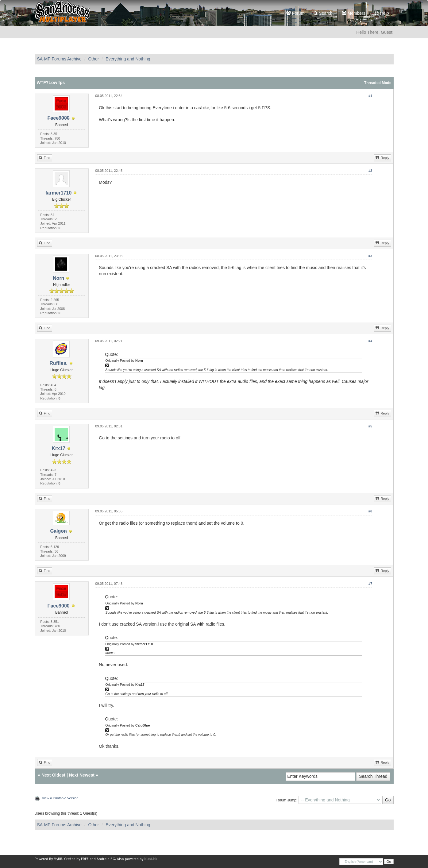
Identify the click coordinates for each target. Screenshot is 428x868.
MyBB (58, 859)
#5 (370, 426)
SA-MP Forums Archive (59, 59)
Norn (58, 278)
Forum (295, 13)
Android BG (106, 859)
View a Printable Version (60, 798)
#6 (370, 511)
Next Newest (82, 775)
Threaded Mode (378, 83)
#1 (370, 96)
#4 (370, 341)
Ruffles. (58, 363)
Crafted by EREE (76, 859)
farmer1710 (58, 193)
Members (354, 13)
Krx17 (58, 448)
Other (93, 59)
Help (382, 13)
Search (323, 13)
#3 (370, 256)
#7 (370, 584)
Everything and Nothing (128, 59)
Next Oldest (53, 775)
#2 (370, 171)
